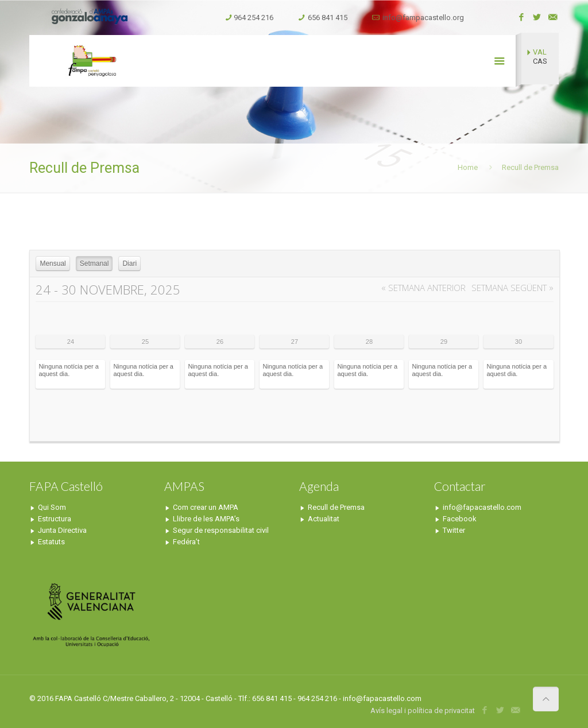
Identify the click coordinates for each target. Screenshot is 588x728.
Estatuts (51, 542)
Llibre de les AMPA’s (206, 519)
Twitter (454, 530)
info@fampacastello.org (423, 18)
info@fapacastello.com (482, 507)
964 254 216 (254, 18)
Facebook (460, 519)
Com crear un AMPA (206, 507)
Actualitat (324, 519)
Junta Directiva (62, 530)
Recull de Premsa (336, 507)
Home (468, 167)
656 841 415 (328, 18)
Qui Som (52, 507)
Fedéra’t (186, 542)
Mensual (53, 264)
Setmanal (94, 264)
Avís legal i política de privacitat (423, 710)
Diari (129, 264)
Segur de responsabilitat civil (221, 530)
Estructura (55, 519)
